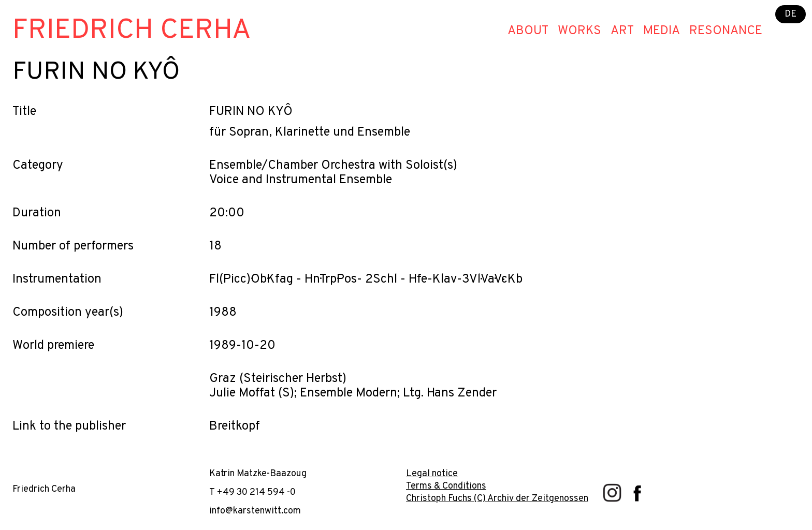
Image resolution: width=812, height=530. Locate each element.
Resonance (726, 31)
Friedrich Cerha (132, 31)
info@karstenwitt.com (255, 511)
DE (791, 14)
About (528, 31)
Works (579, 31)
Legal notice (432, 474)
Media (662, 31)
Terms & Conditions (446, 486)
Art (622, 31)
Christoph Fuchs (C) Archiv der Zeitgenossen (497, 499)
